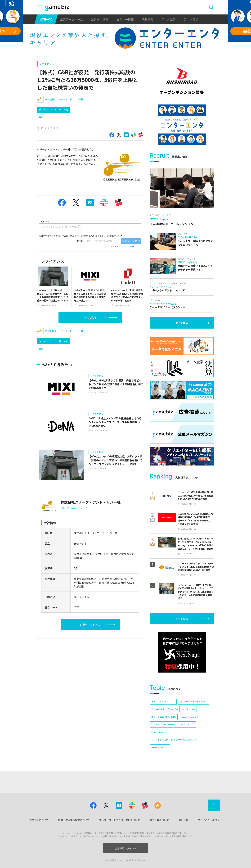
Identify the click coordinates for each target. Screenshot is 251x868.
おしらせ (183, 820)
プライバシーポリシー (210, 820)
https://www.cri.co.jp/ (74, 508)
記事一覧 (46, 19)
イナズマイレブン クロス (163, 702)
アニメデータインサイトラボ (194, 702)
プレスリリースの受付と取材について (120, 820)
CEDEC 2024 (189, 709)
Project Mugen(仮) (190, 717)
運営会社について (39, 820)
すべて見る (90, 317)
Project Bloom (159, 732)
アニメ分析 (191, 19)
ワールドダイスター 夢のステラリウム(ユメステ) (174, 740)
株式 (41, 117)
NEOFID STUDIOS (160, 747)
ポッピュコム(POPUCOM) (164, 717)
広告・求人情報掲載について (74, 820)
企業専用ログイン (126, 848)
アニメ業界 (169, 19)
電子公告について (159, 820)
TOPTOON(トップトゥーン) (165, 709)
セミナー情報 (125, 19)
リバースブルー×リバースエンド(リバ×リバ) (173, 724)
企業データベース (71, 19)
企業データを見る (90, 625)
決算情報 (148, 19)
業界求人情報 (100, 19)
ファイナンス (47, 64)
